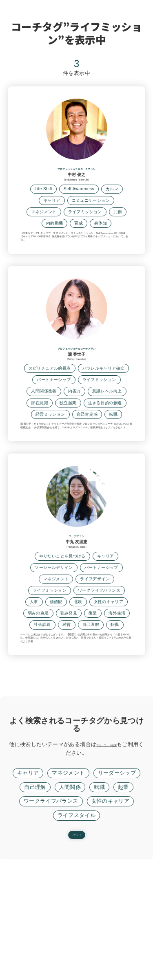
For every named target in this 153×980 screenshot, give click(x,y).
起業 (123, 899)
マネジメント (68, 885)
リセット (77, 951)
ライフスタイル (77, 927)
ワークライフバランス (51, 913)
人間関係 (70, 899)
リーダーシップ (117, 885)
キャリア (28, 885)
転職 (99, 899)
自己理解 (35, 899)
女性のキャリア (111, 913)
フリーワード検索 (117, 857)
